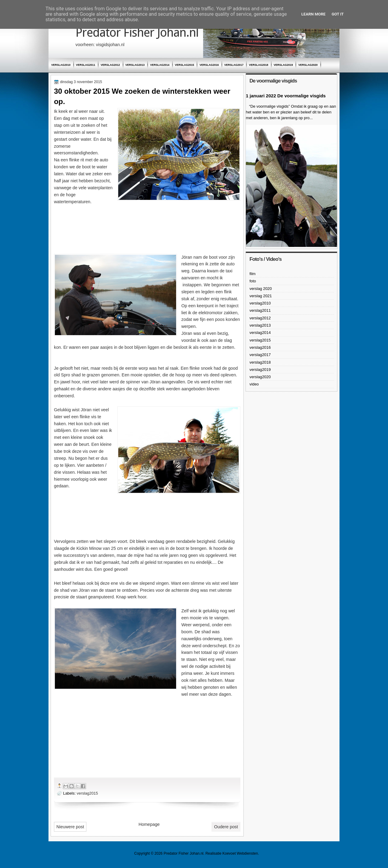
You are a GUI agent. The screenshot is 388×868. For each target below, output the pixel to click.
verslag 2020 (261, 289)
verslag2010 (61, 65)
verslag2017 (234, 65)
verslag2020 (308, 65)
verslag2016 (209, 65)
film (253, 274)
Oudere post (226, 827)
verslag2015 (185, 65)
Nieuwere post (70, 827)
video (254, 384)
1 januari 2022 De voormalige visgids (286, 96)
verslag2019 (283, 65)
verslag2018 (259, 65)
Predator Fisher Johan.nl (137, 33)
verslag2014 (160, 65)
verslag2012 (110, 65)
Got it (338, 14)
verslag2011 (86, 65)
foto (253, 281)
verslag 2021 (261, 296)
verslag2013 (135, 65)
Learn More (313, 14)
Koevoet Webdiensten (240, 853)
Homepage (149, 824)
